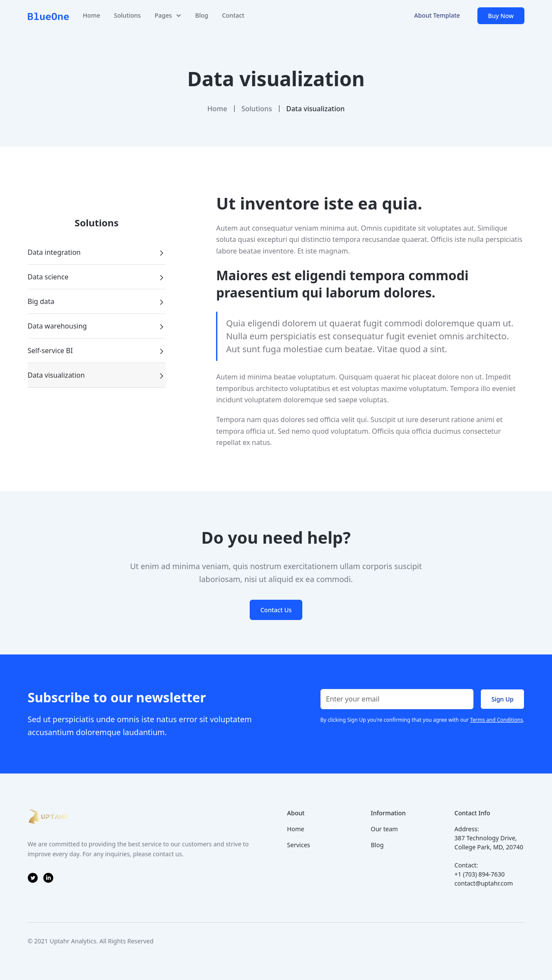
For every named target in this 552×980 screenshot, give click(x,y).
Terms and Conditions (497, 720)
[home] (48, 16)
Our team (384, 829)
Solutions (127, 15)
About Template (437, 15)
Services (299, 845)
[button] (168, 16)
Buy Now (501, 16)
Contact (233, 15)
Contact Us (276, 610)
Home (91, 15)
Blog (202, 15)
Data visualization (316, 109)
